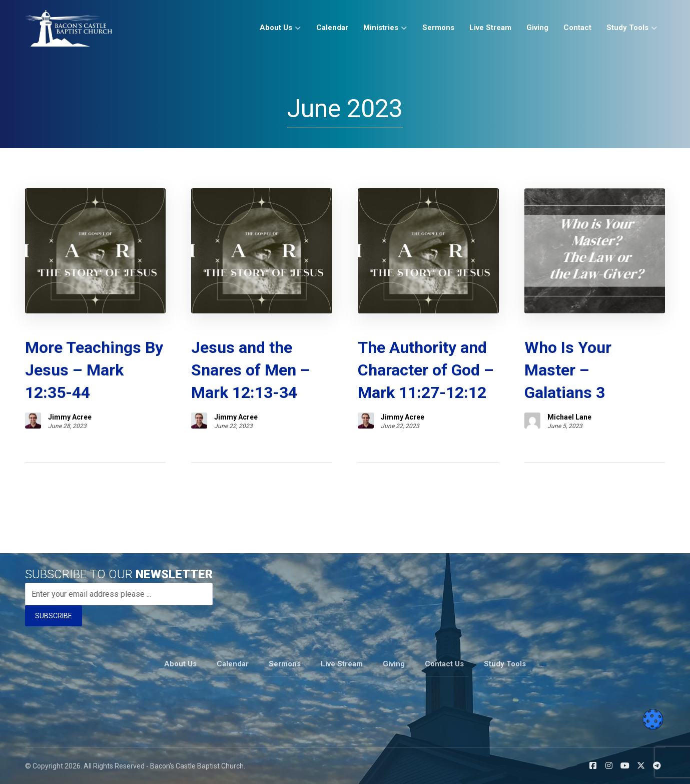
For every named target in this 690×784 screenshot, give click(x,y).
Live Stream (342, 664)
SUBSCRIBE (54, 616)
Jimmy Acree (70, 417)
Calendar (233, 664)
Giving (394, 664)
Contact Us (444, 664)
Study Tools (505, 664)
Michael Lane (569, 417)
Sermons (285, 664)
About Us (180, 664)
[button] (593, 765)
